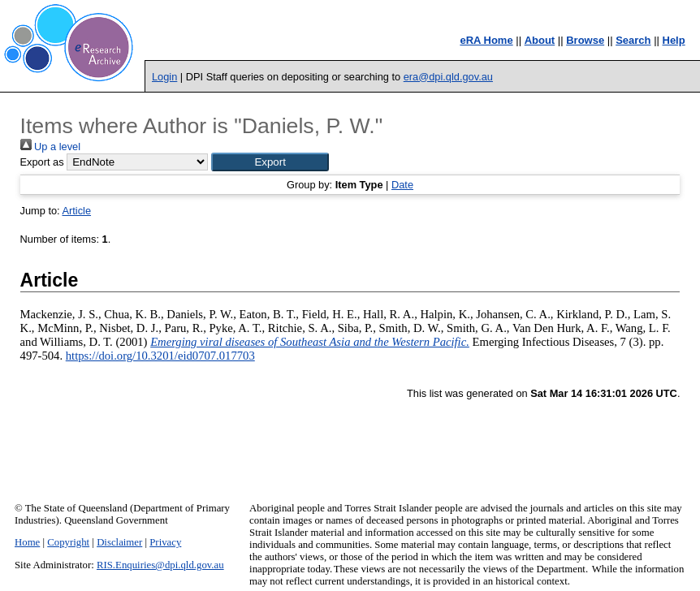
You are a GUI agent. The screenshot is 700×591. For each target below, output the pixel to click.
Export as (42, 162)
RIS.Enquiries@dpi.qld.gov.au (160, 565)
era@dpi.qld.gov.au (448, 77)
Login (164, 77)
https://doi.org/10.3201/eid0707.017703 (160, 356)
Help (674, 40)
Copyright (68, 542)
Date (402, 185)
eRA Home (486, 40)
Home (27, 542)
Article (76, 211)
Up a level (50, 147)
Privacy (165, 542)
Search (633, 40)
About (540, 40)
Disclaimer (119, 542)
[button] (270, 162)
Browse (585, 40)
